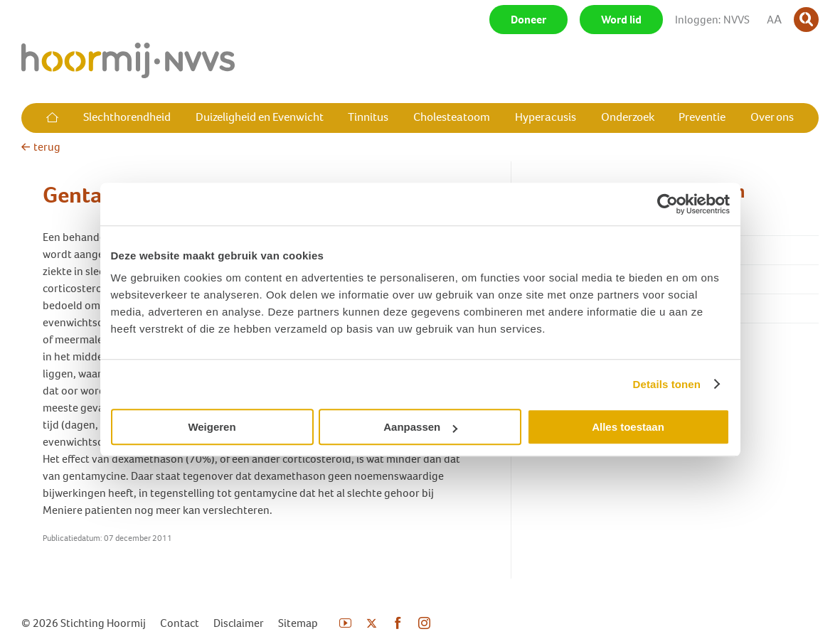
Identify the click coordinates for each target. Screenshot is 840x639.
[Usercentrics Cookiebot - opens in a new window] (668, 204)
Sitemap (298, 623)
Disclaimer (239, 623)
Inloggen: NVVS (712, 20)
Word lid (621, 20)
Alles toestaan (628, 427)
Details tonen (667, 384)
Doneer (528, 20)
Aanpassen (420, 427)
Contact (180, 623)
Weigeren (212, 427)
